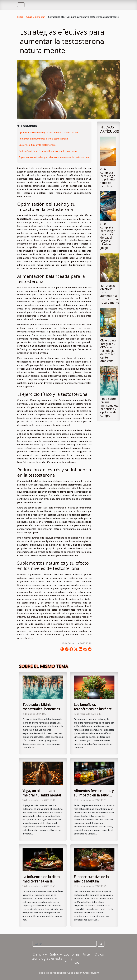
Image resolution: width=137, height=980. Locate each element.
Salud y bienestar (36, 17)
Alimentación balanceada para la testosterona (43, 139)
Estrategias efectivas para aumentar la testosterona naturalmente (110, 294)
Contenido (29, 126)
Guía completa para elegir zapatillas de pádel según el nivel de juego (108, 236)
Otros (99, 954)
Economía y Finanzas (72, 958)
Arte (86, 954)
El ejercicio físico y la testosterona (37, 145)
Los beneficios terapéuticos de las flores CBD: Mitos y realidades (94, 709)
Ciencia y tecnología (40, 956)
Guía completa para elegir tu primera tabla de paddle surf (108, 178)
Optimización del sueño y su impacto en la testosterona (48, 132)
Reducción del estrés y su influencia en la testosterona (48, 151)
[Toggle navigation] (21, 5)
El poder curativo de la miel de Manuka (91, 879)
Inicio (20, 17)
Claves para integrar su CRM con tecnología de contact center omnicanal (108, 351)
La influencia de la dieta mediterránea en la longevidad (41, 881)
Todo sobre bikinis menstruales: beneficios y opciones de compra (109, 407)
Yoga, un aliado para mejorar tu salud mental (42, 793)
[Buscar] (65, 944)
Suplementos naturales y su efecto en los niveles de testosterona (54, 157)
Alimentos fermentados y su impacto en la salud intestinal (94, 795)
